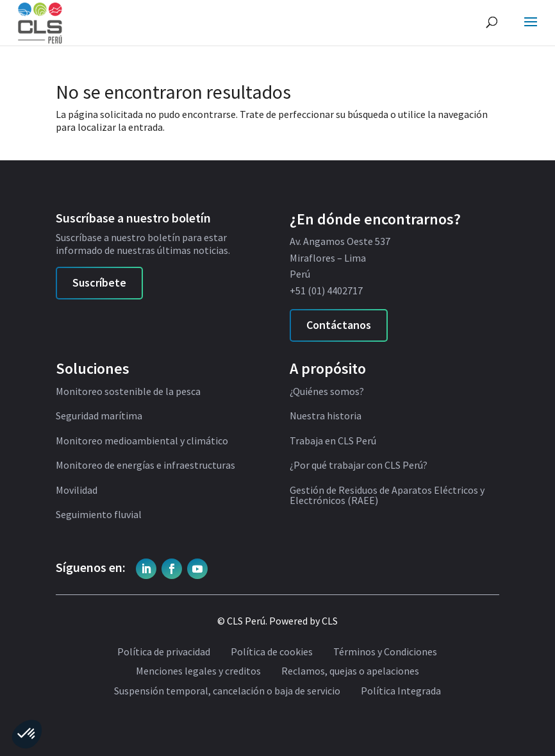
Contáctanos (339, 325)
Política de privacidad (164, 652)
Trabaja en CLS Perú (333, 441)
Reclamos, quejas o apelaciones (350, 671)
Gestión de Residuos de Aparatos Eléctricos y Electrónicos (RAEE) (387, 496)
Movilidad (77, 491)
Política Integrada (401, 691)
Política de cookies (272, 652)
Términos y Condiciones (385, 652)
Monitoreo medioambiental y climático (142, 441)
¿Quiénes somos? (327, 392)
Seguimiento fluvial (99, 515)
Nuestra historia (326, 416)
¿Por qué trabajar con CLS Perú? (359, 466)
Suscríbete (99, 282)
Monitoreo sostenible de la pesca (128, 392)
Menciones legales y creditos (198, 671)
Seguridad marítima (99, 416)
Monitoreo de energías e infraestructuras (145, 466)
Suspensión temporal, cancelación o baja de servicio (227, 691)
